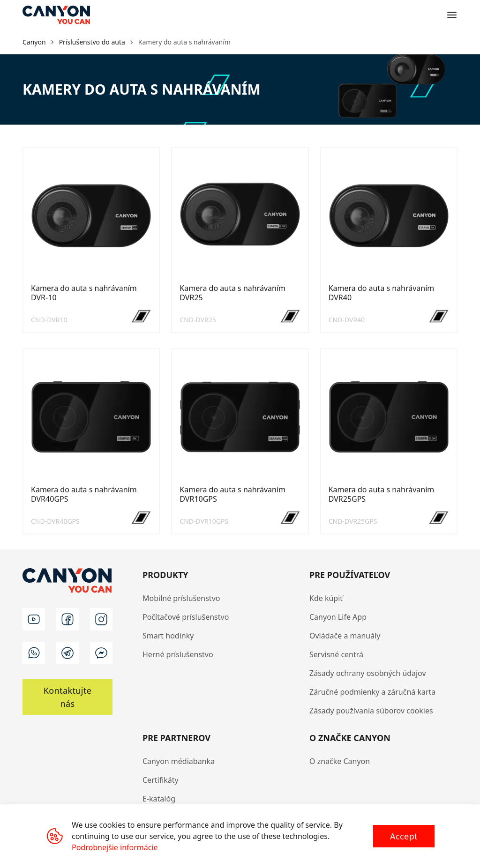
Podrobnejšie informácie (115, 847)
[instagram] (101, 619)
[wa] (34, 653)
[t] (67, 653)
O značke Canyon (340, 761)
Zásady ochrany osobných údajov (368, 673)
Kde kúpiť (326, 598)
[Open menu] (452, 15)
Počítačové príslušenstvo (186, 617)
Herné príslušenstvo (178, 654)
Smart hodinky (168, 636)
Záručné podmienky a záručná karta (372, 692)
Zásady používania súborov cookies (371, 711)
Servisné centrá (336, 654)
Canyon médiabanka (179, 761)
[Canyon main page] (56, 15)
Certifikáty (161, 780)
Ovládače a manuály (345, 636)
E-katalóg (159, 799)
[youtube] (34, 619)
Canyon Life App (338, 617)
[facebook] (67, 619)
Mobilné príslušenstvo (181, 598)
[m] (101, 653)
